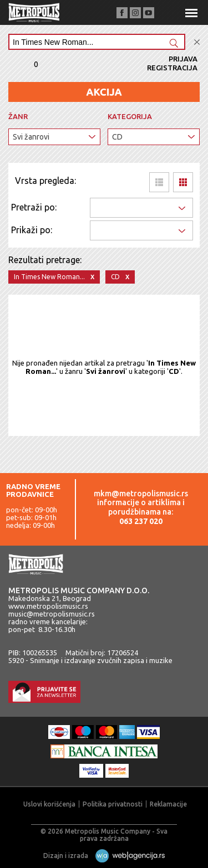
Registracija (172, 68)
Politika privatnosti (113, 804)
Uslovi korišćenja (49, 804)
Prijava (183, 59)
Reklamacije (168, 804)
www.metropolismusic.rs (48, 606)
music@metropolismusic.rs (52, 614)
